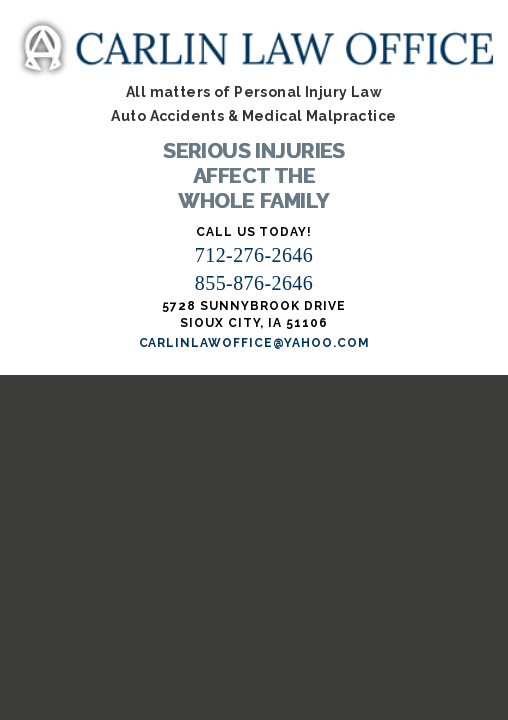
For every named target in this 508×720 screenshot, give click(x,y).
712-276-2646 (254, 255)
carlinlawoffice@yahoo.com (254, 343)
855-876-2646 (254, 283)
